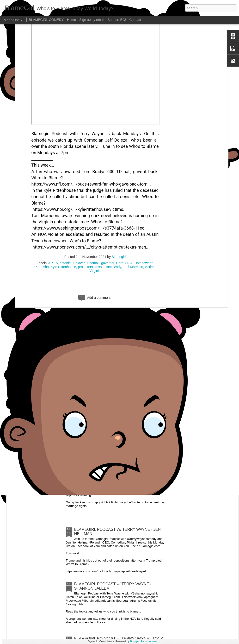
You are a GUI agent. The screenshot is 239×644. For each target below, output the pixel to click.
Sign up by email (92, 20)
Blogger (135, 641)
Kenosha (42, 210)
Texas (99, 210)
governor (108, 206)
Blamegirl (119, 200)
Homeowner (144, 206)
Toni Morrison (133, 210)
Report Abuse (149, 641)
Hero (120, 206)
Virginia (95, 213)
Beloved (79, 206)
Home (71, 20)
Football (93, 206)
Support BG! (117, 20)
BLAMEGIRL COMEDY (46, 20)
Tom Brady (113, 210)
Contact (135, 20)
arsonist (65, 206)
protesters (85, 210)
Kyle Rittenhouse (63, 210)
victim (149, 210)
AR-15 (53, 206)
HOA (129, 206)
